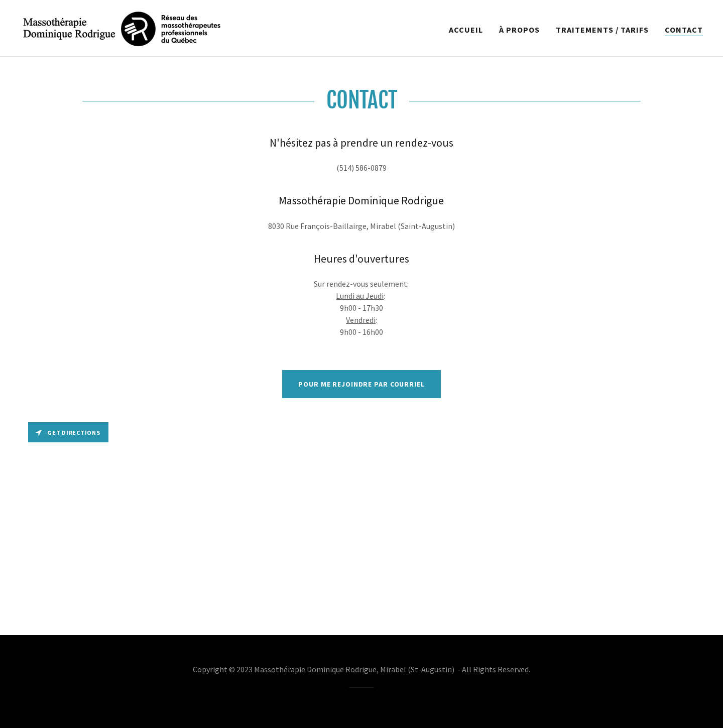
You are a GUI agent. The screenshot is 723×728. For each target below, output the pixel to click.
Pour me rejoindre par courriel (361, 384)
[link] (122, 27)
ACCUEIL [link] (466, 30)
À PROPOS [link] (519, 30)
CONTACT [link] (684, 30)
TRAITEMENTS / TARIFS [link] (602, 30)
